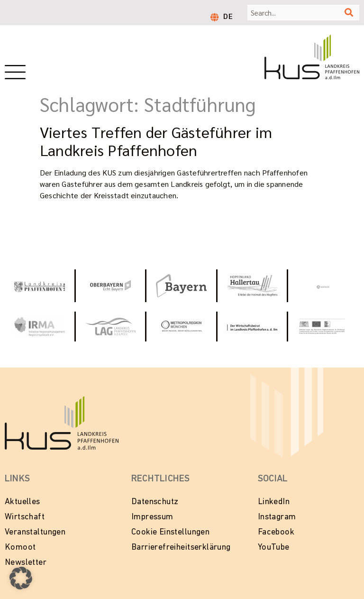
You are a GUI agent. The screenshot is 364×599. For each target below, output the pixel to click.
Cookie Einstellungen (170, 532)
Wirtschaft (25, 517)
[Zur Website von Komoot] (323, 286)
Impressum (152, 517)
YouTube (274, 548)
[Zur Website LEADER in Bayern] (323, 327)
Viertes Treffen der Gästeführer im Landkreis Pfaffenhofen (156, 141)
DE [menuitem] (228, 16)
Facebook (276, 532)
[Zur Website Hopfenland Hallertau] (252, 286)
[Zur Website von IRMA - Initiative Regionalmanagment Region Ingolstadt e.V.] (40, 327)
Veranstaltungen (35, 532)
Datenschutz (155, 502)
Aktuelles (23, 502)
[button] (21, 578)
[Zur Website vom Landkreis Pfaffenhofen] (111, 326)
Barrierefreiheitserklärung (181, 548)
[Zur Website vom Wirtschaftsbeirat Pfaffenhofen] (252, 327)
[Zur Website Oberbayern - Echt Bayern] (111, 286)
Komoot (20, 548)
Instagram (277, 517)
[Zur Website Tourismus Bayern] (181, 286)
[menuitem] (228, 16)
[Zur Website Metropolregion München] (181, 327)
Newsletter (26, 563)
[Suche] (349, 13)
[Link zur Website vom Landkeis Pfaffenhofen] (40, 286)
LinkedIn (274, 502)
